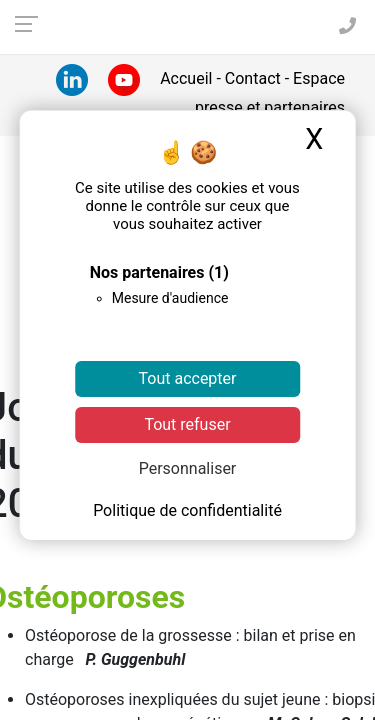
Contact (253, 78)
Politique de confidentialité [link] (187, 510)
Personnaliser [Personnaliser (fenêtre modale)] (188, 468)
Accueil (188, 78)
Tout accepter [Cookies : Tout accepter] (188, 378)
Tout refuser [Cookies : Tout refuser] (187, 424)
